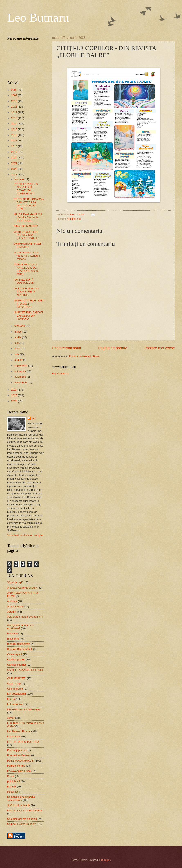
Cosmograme (15, 689)
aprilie (18, 337)
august (19, 360)
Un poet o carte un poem (22, 824)
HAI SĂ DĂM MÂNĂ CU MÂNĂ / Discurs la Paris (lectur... (28, 217)
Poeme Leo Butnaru (19, 755)
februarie (20, 326)
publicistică (14, 781)
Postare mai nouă (67, 348)
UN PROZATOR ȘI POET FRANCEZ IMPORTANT (29, 304)
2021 (15, 163)
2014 (15, 124)
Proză (11, 776)
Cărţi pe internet (17, 665)
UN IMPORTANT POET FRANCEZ (28, 245)
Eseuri (11, 699)
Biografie (12, 633)
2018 (15, 146)
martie (18, 332)
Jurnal (11, 718)
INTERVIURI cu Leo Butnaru (24, 710)
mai (17, 343)
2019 (15, 152)
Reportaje (13, 792)
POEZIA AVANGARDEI (21, 761)
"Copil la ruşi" (15, 582)
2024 (15, 390)
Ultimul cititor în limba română (25, 810)
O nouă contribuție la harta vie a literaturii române (27, 256)
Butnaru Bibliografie (19, 644)
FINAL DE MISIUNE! (26, 226)
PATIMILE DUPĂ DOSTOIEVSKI (24, 281)
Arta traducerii (15, 606)
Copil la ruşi (74, 219)
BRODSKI (13, 639)
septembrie (21, 366)
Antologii (12, 601)
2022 (15, 169)
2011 (15, 107)
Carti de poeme (16, 659)
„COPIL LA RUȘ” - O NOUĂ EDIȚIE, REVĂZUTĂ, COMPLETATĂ (26, 189)
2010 (15, 101)
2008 (15, 90)
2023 (15, 174)
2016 (15, 135)
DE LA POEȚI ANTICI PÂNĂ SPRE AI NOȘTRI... (26, 292)
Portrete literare (16, 766)
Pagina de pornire (113, 348)
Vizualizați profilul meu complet (25, 535)
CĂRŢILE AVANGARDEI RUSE (25, 670)
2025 (15, 395)
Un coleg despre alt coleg (22, 819)
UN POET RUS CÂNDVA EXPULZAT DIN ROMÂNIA (28, 316)
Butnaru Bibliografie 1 (20, 649)
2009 (15, 95)
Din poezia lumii (16, 694)
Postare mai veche (160, 348)
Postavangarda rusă (19, 771)
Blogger (106, 860)
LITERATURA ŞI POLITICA (23, 742)
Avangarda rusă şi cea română (25, 617)
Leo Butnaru (38, 18)
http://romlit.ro (60, 374)
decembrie (21, 382)
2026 (15, 401)
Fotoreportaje (15, 704)
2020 (15, 157)
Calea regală (15, 654)
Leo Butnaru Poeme (19, 731)
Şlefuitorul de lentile (19, 805)
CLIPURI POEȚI (17, 678)
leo (34, 418)
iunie (17, 349)
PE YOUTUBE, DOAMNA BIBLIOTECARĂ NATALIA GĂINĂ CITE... (29, 204)
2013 (15, 118)
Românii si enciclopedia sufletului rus (21, 799)
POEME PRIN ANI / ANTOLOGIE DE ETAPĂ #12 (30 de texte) (26, 269)
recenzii (12, 787)
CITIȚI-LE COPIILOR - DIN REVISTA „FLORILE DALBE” (27, 235)
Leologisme (14, 736)
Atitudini (12, 612)
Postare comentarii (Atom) (84, 356)
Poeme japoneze (17, 750)
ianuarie (19, 179)
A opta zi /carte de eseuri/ (22, 588)
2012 (15, 112)
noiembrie (20, 377)
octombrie (20, 371)
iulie (17, 354)
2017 (15, 141)
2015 (15, 129)
